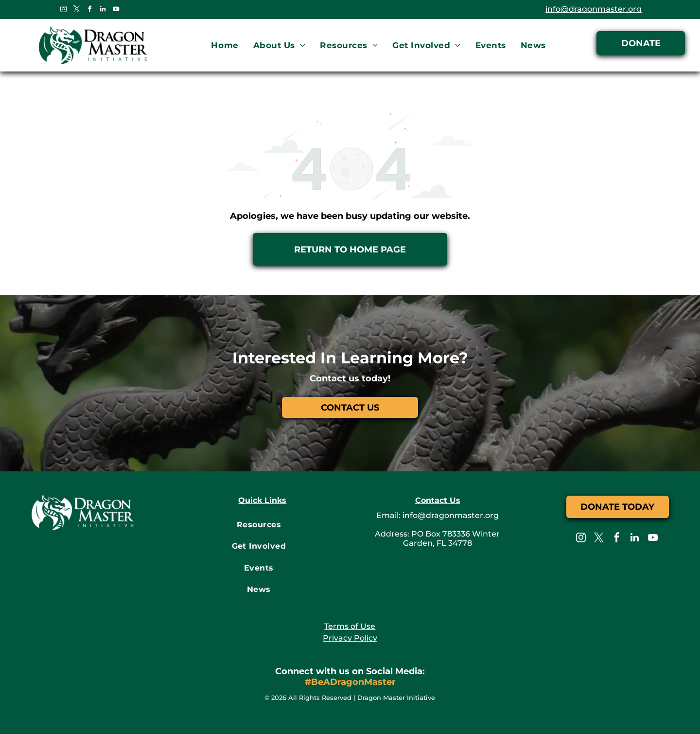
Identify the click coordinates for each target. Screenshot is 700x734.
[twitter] (76, 10)
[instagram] (63, 10)
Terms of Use (350, 626)
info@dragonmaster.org (594, 9)
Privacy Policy (350, 638)
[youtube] (116, 10)
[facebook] (89, 10)
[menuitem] (225, 46)
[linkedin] (103, 10)
